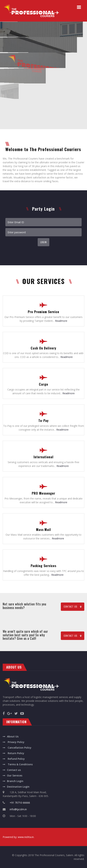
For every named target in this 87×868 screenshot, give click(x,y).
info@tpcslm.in (18, 809)
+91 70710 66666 (20, 803)
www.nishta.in (26, 837)
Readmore (61, 321)
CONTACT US (73, 606)
